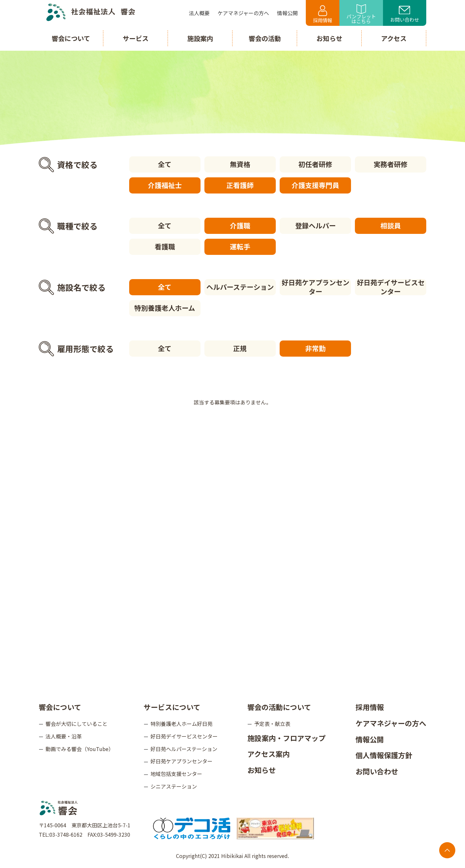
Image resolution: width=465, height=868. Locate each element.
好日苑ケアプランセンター (315, 287)
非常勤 (315, 348)
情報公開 (370, 739)
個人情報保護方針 (384, 755)
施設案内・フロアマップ (286, 738)
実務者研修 (391, 164)
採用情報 (323, 14)
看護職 (165, 246)
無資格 (240, 164)
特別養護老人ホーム (165, 308)
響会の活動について (279, 707)
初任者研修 (315, 164)
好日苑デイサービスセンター (391, 287)
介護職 (240, 225)
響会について (60, 707)
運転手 (240, 246)
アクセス (394, 38)
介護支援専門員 (315, 185)
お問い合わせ (405, 15)
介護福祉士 (165, 185)
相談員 (391, 225)
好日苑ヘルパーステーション (184, 749)
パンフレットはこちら (361, 14)
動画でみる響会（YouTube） (80, 749)
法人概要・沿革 (64, 736)
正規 (240, 348)
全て (165, 164)
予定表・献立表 (272, 724)
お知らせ (262, 770)
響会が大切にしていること (77, 724)
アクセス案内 (269, 754)
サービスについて (172, 707)
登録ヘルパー (315, 225)
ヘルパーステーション (240, 287)
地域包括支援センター (176, 774)
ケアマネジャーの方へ (391, 723)
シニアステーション (174, 786)
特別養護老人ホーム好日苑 (181, 724)
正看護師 (240, 185)
